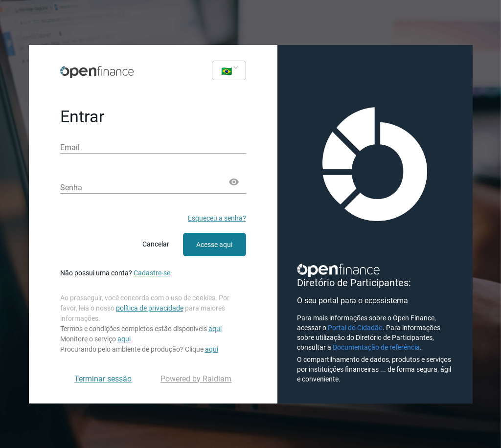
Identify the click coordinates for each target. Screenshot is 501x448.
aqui (215, 329)
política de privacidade (150, 308)
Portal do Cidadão (355, 328)
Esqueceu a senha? (217, 218)
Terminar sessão (103, 379)
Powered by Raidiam (196, 379)
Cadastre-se (152, 273)
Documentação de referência (376, 347)
